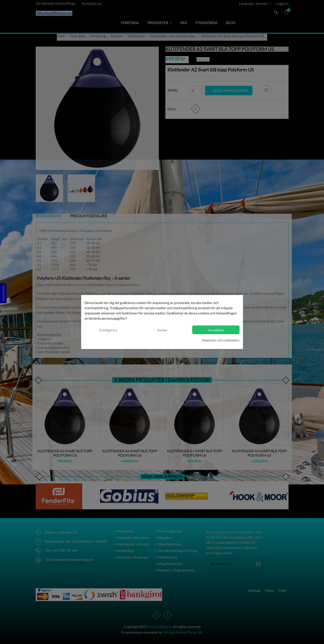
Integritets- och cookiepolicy (221, 340)
